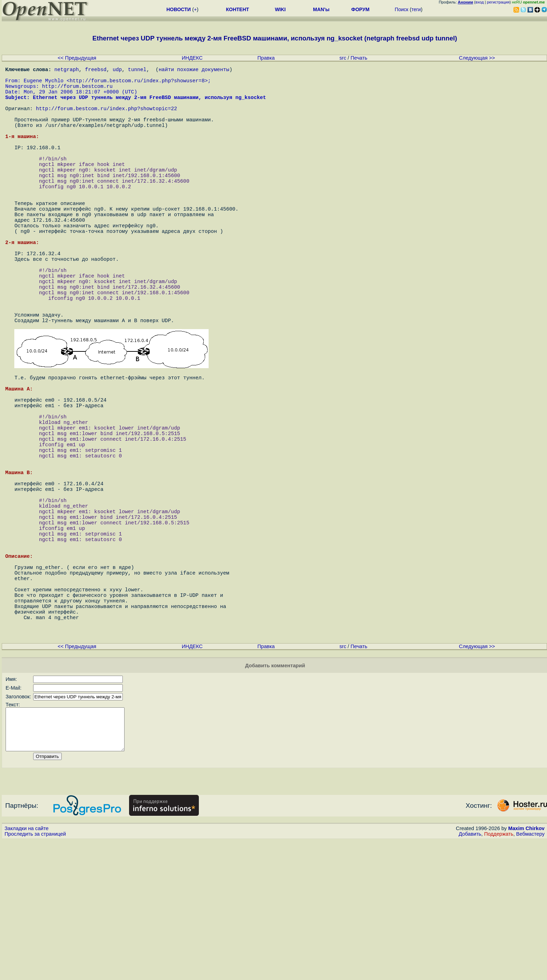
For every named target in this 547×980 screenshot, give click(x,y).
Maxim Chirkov (526, 968)
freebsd (96, 70)
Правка (266, 58)
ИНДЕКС (192, 58)
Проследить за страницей (35, 973)
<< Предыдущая (77, 58)
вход (480, 2)
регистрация (498, 2)
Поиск (402, 9)
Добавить (470, 973)
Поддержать (499, 973)
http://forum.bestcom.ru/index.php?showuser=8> (139, 84)
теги (416, 9)
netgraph (67, 70)
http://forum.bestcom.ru (77, 91)
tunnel (137, 70)
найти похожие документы (194, 70)
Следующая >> (477, 58)
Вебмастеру (530, 973)
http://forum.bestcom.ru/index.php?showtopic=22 (107, 119)
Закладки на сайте (27, 968)
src (343, 58)
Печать (359, 58)
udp (117, 70)
